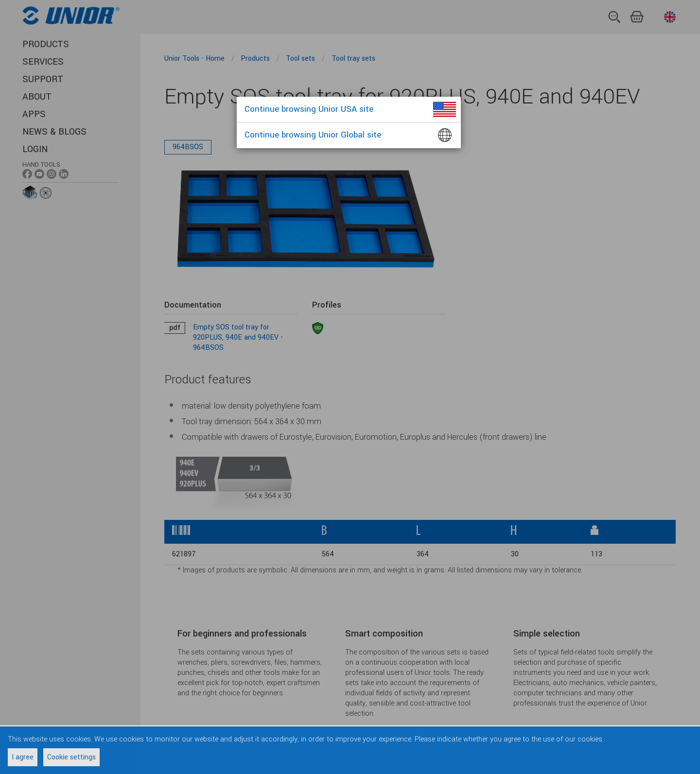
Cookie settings (71, 757)
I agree (23, 757)
